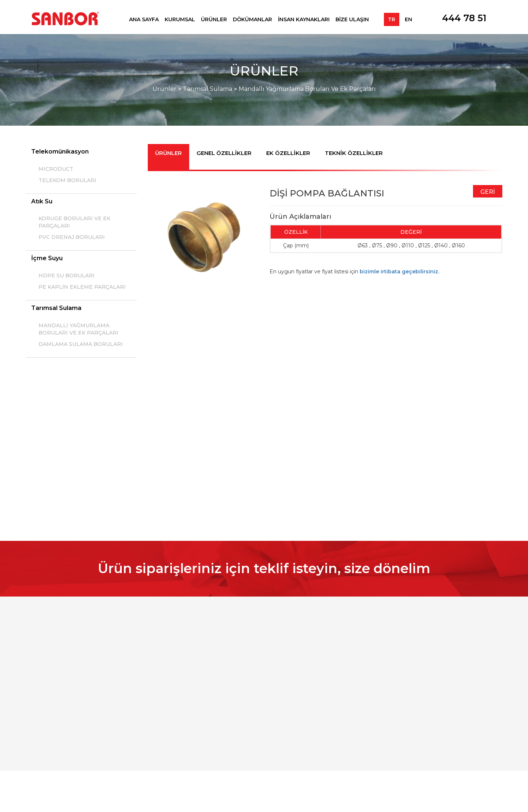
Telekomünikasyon (60, 152)
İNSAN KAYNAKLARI (304, 19)
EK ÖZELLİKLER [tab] (288, 153)
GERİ (488, 192)
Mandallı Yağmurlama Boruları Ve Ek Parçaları (307, 89)
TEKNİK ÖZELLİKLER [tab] (354, 153)
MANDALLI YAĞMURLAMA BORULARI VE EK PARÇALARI (78, 329)
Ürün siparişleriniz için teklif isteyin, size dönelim (264, 568)
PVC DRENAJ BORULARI (72, 237)
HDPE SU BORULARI (67, 276)
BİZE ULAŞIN (352, 19)
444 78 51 (464, 18)
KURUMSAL (180, 19)
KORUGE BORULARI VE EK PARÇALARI (74, 222)
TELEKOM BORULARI (67, 180)
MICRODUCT (56, 169)
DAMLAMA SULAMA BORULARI (81, 344)
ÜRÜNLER (214, 19)
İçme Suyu (47, 258)
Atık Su (42, 201)
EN (408, 19)
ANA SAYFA (144, 19)
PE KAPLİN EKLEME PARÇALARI (82, 287)
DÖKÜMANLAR (252, 19)
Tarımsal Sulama (208, 89)
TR (392, 19)
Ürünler (164, 89)
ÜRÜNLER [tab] (168, 153)
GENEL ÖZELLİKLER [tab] (224, 153)
